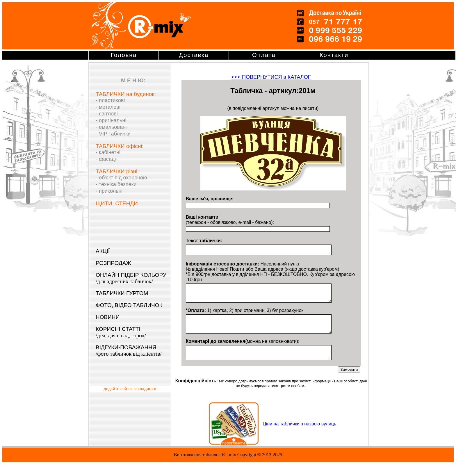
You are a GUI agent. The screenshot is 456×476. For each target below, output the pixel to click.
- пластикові (110, 100)
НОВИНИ (108, 317)
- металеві (108, 107)
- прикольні (109, 191)
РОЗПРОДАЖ (113, 263)
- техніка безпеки (116, 184)
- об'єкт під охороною (121, 178)
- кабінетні (108, 152)
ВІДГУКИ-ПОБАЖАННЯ (129, 351)
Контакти (334, 55)
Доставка (194, 55)
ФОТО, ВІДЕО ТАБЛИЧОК (129, 305)
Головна (124, 55)
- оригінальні (111, 120)
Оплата (264, 55)
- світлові (107, 114)
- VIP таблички (113, 134)
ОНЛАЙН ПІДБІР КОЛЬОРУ (131, 278)
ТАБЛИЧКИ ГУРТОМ (122, 293)
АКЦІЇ (103, 251)
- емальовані (111, 127)
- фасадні (107, 159)
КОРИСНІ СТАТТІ (121, 332)
